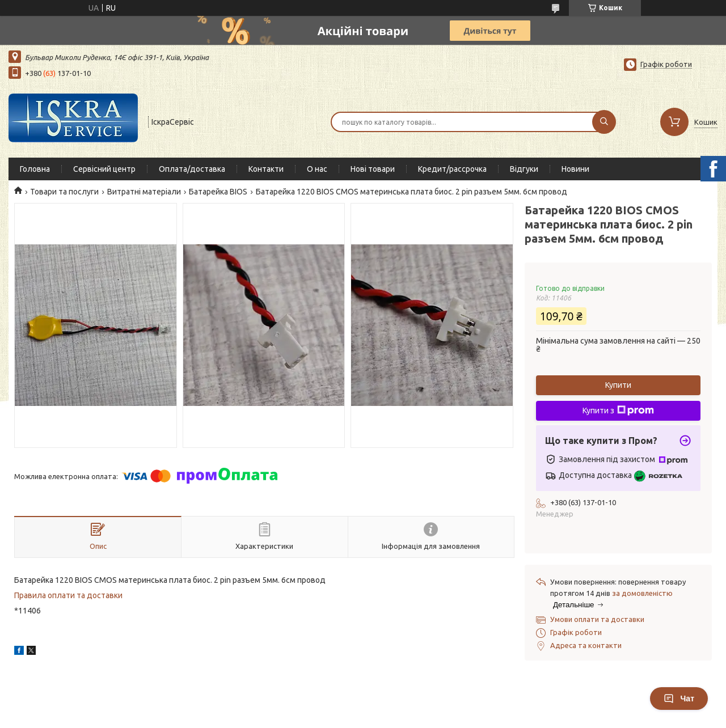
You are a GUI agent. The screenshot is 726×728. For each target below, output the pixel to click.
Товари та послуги (64, 192)
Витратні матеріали (144, 192)
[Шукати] (604, 122)
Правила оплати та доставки (68, 595)
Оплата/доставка (192, 169)
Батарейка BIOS (218, 192)
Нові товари (373, 169)
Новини (575, 169)
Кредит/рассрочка (452, 169)
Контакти (266, 169)
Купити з (618, 410)
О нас (317, 169)
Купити (618, 385)
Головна (35, 169)
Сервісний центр (104, 169)
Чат (679, 699)
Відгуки (524, 169)
